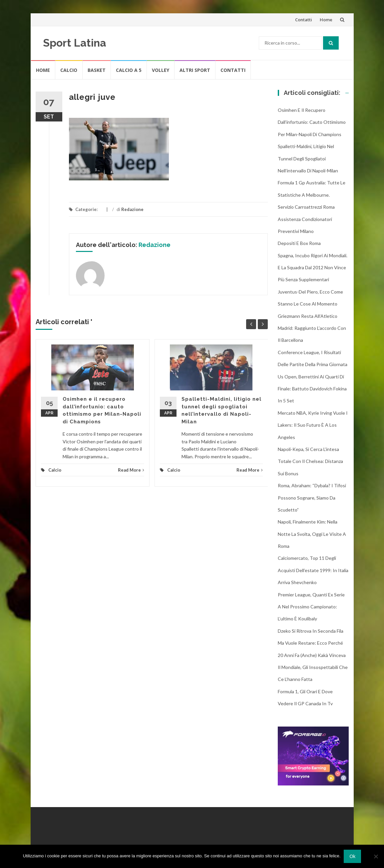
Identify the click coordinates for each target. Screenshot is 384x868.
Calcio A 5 (129, 70)
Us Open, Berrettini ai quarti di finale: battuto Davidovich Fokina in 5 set (312, 389)
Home (326, 20)
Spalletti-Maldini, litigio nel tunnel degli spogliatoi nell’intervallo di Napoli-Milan (308, 158)
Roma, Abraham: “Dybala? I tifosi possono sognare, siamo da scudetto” (312, 498)
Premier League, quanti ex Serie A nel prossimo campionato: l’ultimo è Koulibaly (311, 607)
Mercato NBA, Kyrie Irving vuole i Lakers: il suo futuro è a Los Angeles (313, 425)
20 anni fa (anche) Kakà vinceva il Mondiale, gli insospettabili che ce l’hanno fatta (313, 667)
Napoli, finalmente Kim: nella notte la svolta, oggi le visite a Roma (312, 534)
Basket (97, 70)
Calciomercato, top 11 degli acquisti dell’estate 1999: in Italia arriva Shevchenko (313, 570)
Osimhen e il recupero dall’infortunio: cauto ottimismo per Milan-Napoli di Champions (312, 122)
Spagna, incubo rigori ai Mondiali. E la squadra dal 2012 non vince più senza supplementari (313, 268)
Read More (131, 470)
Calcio (69, 70)
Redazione (132, 209)
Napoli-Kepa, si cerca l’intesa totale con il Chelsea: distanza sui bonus (310, 461)
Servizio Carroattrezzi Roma (306, 207)
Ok (352, 856)
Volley (161, 70)
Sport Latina (75, 43)
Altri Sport (195, 70)
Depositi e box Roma (299, 243)
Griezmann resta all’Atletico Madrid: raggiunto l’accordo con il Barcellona (312, 328)
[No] (376, 856)
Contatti (304, 20)
